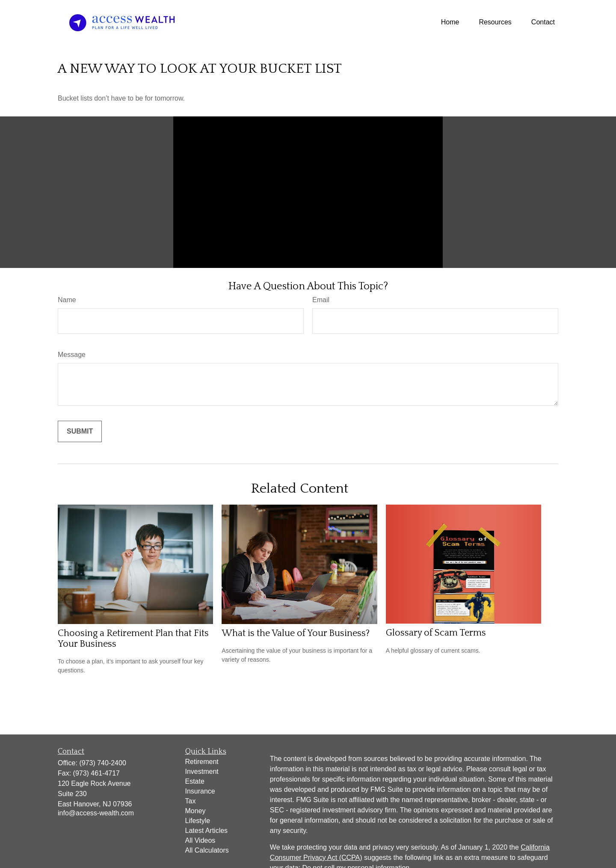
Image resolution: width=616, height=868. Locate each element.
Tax (191, 801)
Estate (195, 781)
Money (195, 811)
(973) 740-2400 (102, 763)
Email (321, 300)
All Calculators (207, 850)
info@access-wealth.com (96, 813)
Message (72, 355)
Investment (202, 771)
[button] (450, 22)
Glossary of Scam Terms (436, 633)
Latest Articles (207, 831)
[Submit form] (80, 431)
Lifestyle (198, 821)
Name (67, 300)
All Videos (200, 840)
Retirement (202, 762)
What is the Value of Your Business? (296, 633)
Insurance (200, 791)
